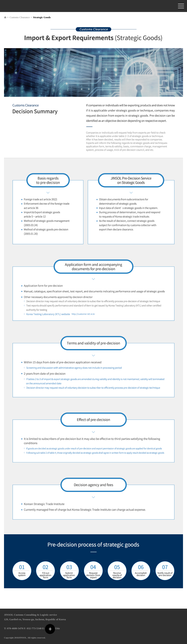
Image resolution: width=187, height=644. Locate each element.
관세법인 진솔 (13, 6)
